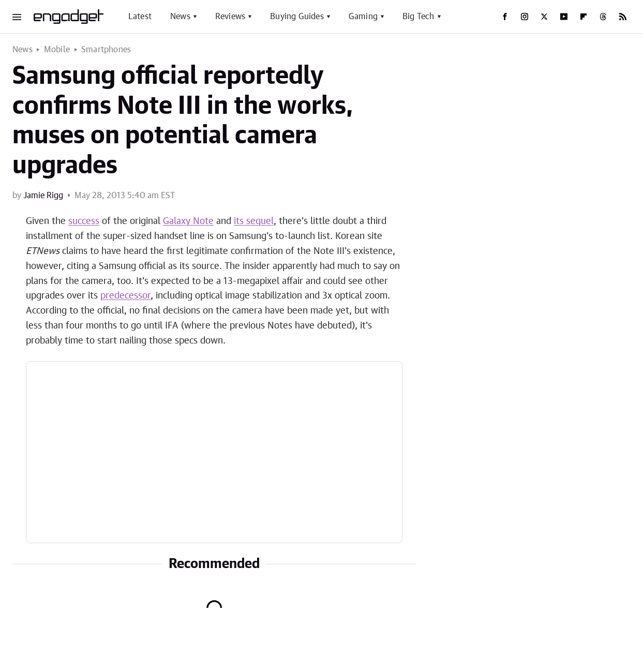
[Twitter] (544, 17)
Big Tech (418, 17)
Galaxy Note (188, 221)
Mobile (57, 50)
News (180, 17)
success (84, 221)
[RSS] (623, 17)
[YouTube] (564, 17)
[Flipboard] (584, 17)
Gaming (363, 17)
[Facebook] (505, 17)
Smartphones (106, 50)
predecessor (125, 296)
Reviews (230, 17)
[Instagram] (525, 17)
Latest (140, 17)
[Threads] (603, 17)
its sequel (254, 221)
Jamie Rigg (43, 196)
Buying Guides (297, 17)
